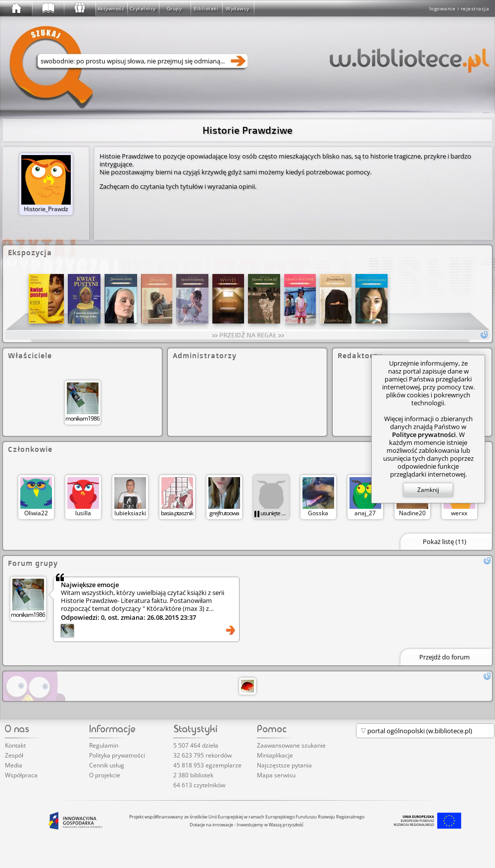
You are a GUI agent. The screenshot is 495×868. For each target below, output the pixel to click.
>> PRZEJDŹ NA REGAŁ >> (248, 335)
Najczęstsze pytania (284, 765)
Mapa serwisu (276, 775)
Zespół (14, 755)
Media (14, 765)
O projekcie (105, 775)
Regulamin (104, 745)
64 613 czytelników (199, 785)
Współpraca (21, 775)
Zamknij (428, 490)
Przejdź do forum (445, 657)
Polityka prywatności (117, 755)
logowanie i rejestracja (459, 8)
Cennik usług (107, 765)
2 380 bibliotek (193, 775)
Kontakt (15, 745)
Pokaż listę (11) (445, 542)
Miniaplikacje (275, 755)
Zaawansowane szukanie (291, 745)
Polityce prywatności (424, 434)
